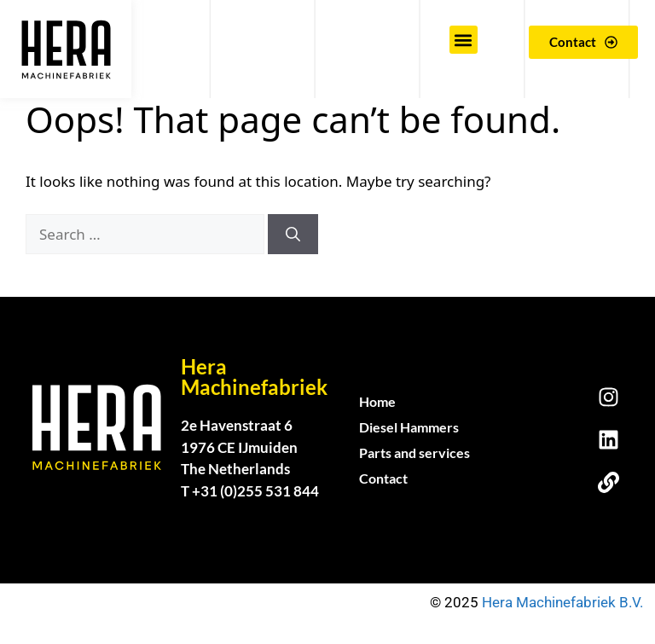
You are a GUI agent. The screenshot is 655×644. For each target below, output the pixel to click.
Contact (383, 478)
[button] (464, 40)
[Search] (293, 235)
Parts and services (414, 453)
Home (377, 401)
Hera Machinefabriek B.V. (564, 602)
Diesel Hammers (409, 427)
